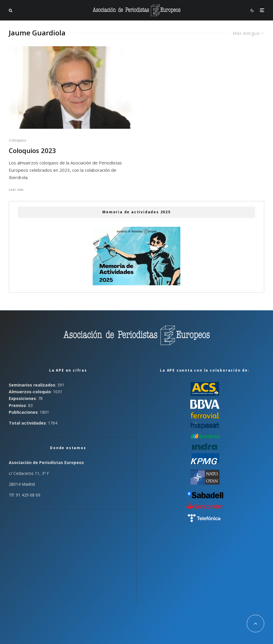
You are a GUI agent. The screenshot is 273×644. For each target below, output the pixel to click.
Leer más (16, 189)
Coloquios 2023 (32, 151)
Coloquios (17, 140)
